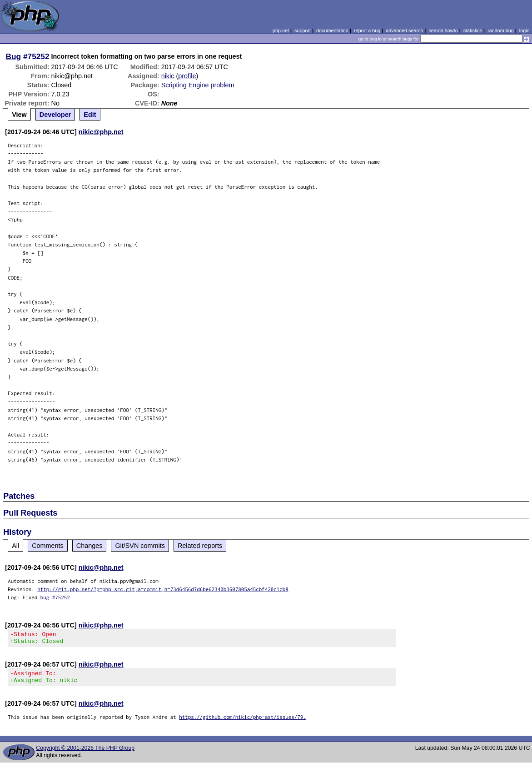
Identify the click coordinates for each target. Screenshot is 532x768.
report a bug (367, 30)
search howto (443, 30)
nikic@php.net (101, 132)
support (303, 30)
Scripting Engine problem (198, 85)
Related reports (200, 546)
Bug (14, 56)
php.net (281, 30)
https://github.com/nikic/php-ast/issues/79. (243, 722)
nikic (168, 76)
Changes (89, 546)
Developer (55, 115)
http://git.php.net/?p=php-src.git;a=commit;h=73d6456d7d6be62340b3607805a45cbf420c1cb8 (163, 589)
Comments (48, 546)
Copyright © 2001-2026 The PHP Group (85, 753)
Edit (90, 115)
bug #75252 (55, 597)
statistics (473, 30)
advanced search (404, 30)
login (525, 30)
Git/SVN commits (140, 546)
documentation (332, 30)
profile (187, 76)
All (15, 546)
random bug (501, 30)
